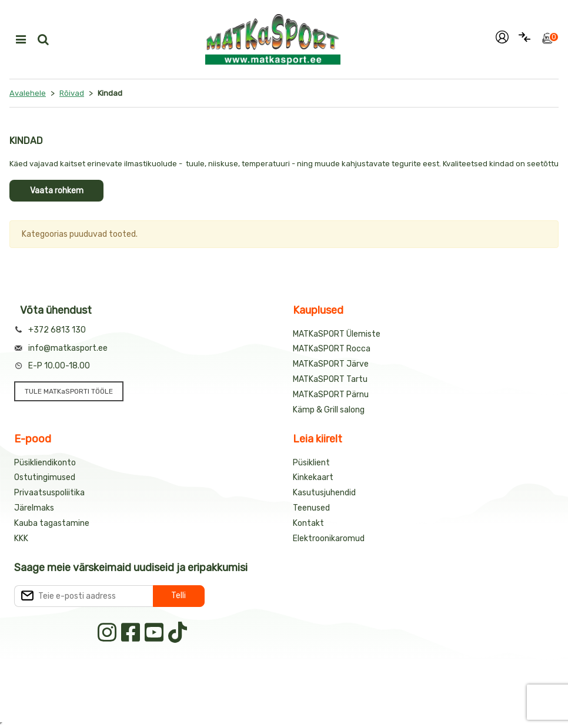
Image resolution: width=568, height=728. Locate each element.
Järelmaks (34, 508)
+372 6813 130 (57, 330)
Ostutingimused (45, 477)
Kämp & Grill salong (329, 410)
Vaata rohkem (57, 191)
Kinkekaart (313, 477)
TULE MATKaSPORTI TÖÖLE (69, 391)
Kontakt (308, 523)
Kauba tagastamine (52, 523)
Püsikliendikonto (45, 463)
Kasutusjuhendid (324, 493)
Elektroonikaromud (329, 539)
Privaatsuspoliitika (49, 493)
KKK (21, 539)
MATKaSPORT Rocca (332, 349)
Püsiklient (311, 463)
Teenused (311, 508)
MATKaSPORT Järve (331, 364)
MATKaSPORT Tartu (330, 379)
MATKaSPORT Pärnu (331, 395)
